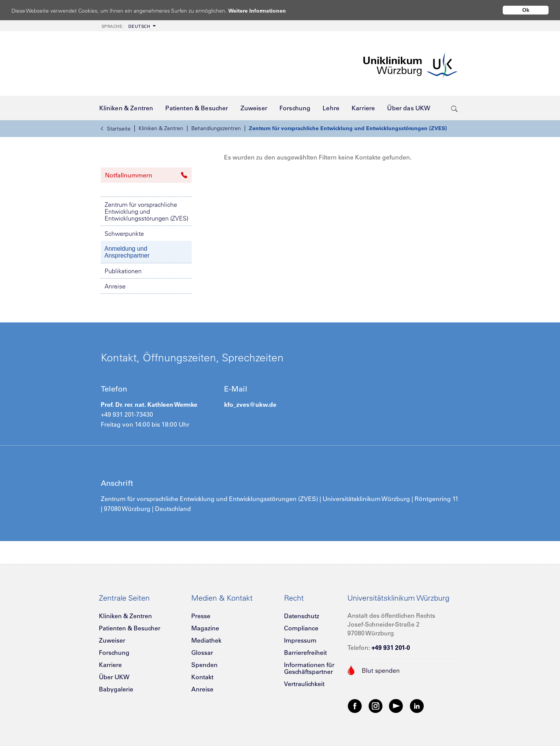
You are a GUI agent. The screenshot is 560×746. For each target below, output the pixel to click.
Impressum (300, 640)
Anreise (115, 286)
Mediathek (206, 640)
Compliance (301, 628)
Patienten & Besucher (130, 628)
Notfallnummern (146, 175)
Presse (201, 616)
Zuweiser (112, 640)
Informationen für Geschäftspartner (309, 668)
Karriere (110, 665)
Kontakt (202, 677)
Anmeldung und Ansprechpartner (127, 252)
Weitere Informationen (264, 10)
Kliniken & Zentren (161, 128)
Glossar (202, 653)
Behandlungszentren (216, 128)
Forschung (114, 653)
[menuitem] (128, 26)
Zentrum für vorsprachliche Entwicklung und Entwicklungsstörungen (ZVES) (348, 128)
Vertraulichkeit (304, 684)
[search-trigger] (454, 108)
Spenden (204, 665)
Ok (526, 10)
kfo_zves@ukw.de (250, 404)
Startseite (116, 129)
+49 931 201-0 (391, 648)
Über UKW (114, 677)
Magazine (205, 628)
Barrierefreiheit (305, 653)
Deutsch (126, 26)
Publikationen (123, 271)
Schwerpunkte (124, 234)
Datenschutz (302, 616)
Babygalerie (116, 689)
